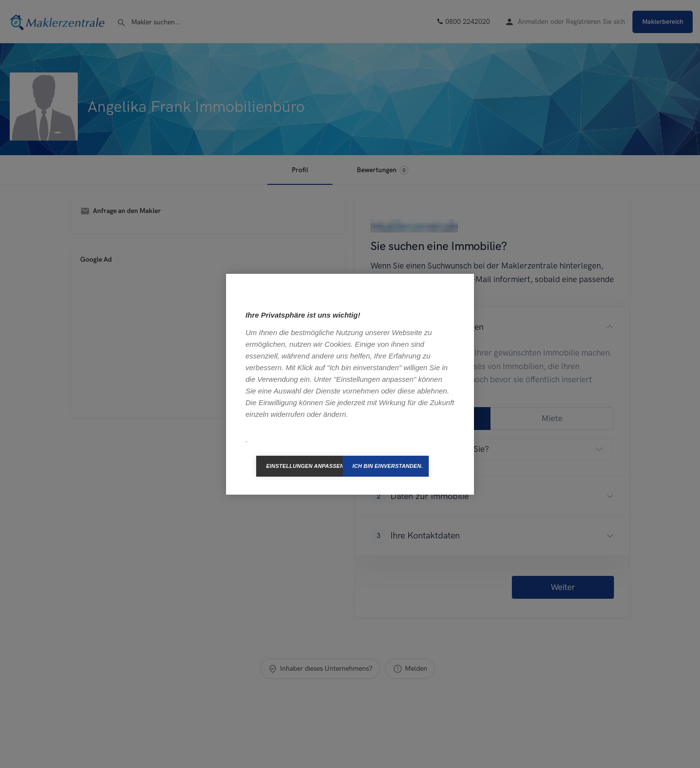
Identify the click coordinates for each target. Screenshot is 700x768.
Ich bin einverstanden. (388, 466)
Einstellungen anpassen (304, 466)
